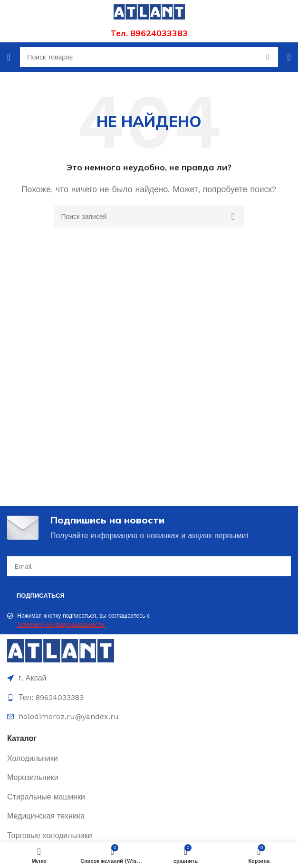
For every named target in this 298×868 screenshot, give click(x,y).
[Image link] (61, 650)
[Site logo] (149, 11)
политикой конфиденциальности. (61, 625)
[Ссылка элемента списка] (149, 759)
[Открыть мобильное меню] (9, 57)
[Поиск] (149, 217)
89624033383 (159, 33)
